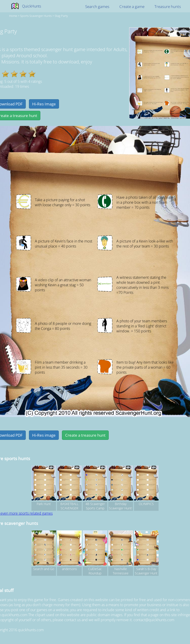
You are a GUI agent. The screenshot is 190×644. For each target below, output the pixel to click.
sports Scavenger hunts (36, 16)
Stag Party (61, 16)
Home (13, 16)
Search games (97, 7)
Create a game (132, 7)
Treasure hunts (168, 7)
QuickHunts (32, 6)
